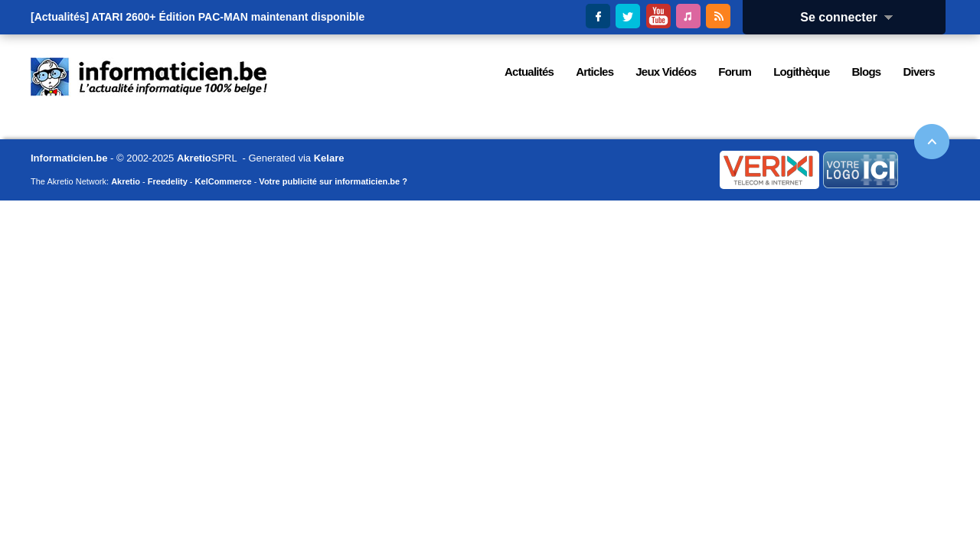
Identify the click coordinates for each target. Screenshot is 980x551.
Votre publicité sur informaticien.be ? (333, 181)
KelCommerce (224, 181)
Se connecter (851, 17)
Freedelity (168, 181)
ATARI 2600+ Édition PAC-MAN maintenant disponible (229, 17)
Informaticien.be (69, 158)
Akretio (194, 158)
